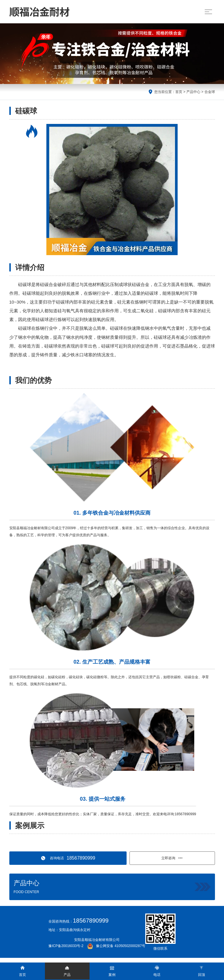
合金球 (210, 92)
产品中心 (193, 92)
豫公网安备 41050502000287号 (116, 946)
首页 (179, 92)
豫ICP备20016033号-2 (66, 946)
